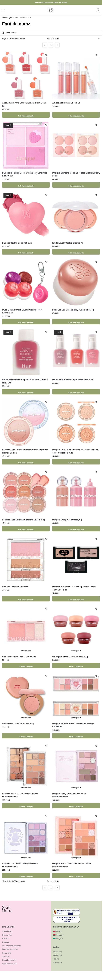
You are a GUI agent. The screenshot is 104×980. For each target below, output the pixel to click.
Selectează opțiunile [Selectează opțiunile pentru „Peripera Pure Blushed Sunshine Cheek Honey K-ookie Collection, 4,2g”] (76, 462)
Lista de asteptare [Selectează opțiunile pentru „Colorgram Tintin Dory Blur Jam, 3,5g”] (76, 666)
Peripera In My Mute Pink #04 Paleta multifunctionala (69, 795)
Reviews (6, 938)
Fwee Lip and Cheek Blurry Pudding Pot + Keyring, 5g (22, 311)
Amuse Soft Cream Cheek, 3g (66, 103)
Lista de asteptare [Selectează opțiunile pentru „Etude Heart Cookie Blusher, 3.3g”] (26, 736)
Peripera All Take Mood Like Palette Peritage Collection (73, 725)
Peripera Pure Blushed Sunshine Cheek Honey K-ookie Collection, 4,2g (76, 451)
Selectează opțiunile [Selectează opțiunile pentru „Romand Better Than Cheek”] (26, 599)
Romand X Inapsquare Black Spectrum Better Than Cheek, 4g (74, 588)
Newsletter (58, 962)
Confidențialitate (9, 960)
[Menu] (6, 10)
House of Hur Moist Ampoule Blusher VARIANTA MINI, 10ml (25, 381)
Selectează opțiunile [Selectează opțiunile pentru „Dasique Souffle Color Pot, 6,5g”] (26, 252)
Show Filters (9, 33)
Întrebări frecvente (10, 949)
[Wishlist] (46, 56)
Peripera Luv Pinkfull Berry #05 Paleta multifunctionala (20, 865)
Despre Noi (7, 935)
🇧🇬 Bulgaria (58, 938)
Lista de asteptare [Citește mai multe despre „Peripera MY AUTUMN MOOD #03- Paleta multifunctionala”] (76, 876)
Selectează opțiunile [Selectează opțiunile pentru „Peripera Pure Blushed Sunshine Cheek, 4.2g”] (26, 529)
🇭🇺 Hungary (58, 935)
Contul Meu (7, 931)
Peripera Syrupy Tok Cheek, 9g (67, 520)
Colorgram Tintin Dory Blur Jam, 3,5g (70, 657)
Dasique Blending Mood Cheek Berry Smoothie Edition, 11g (25, 174)
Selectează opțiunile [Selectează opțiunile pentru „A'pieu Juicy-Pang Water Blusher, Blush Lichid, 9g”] (26, 115)
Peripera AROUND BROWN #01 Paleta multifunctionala (20, 795)
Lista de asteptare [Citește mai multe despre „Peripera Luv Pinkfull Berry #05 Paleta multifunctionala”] (26, 876)
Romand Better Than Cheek (15, 587)
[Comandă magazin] (73, 39)
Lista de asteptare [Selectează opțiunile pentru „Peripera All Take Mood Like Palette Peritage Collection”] (76, 736)
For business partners (12, 946)
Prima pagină (7, 18)
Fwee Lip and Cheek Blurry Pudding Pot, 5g (73, 310)
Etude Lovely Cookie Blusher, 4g (68, 243)
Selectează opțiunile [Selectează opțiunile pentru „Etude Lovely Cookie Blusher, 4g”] (76, 252)
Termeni (6, 957)
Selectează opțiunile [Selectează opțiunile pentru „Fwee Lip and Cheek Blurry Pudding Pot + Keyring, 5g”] (26, 322)
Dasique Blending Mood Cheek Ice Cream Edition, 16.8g (76, 174)
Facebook (57, 952)
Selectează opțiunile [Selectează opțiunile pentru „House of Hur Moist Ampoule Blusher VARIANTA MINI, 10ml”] (26, 392)
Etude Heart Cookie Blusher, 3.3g (18, 724)
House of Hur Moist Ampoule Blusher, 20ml (73, 380)
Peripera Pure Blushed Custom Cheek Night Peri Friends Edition (25, 451)
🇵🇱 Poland (58, 931)
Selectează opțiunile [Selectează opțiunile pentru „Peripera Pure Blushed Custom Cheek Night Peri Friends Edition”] (26, 462)
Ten (16, 18)
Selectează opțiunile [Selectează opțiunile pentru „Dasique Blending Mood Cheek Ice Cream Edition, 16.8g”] (76, 185)
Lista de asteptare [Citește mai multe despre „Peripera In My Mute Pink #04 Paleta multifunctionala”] (76, 806)
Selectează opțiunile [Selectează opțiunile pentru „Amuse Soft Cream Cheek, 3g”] (76, 115)
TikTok (56, 959)
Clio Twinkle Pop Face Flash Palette (19, 657)
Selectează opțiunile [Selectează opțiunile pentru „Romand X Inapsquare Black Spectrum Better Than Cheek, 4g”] (76, 599)
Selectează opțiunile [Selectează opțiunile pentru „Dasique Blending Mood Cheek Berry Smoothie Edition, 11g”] (26, 185)
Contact (5, 942)
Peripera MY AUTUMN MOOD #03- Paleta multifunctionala (72, 865)
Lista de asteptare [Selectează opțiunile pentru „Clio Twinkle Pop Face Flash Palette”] (26, 666)
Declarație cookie (10, 964)
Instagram (57, 955)
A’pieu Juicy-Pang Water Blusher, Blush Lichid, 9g (25, 104)
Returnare (6, 953)
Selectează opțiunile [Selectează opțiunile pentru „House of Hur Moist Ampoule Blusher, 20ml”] (76, 392)
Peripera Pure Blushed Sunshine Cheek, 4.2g (23, 520)
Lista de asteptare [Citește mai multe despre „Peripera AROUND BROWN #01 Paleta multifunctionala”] (26, 806)
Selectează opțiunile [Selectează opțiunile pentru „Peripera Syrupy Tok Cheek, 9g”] (76, 529)
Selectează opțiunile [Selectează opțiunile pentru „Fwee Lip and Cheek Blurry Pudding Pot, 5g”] (76, 322)
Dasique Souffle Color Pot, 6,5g (17, 243)
